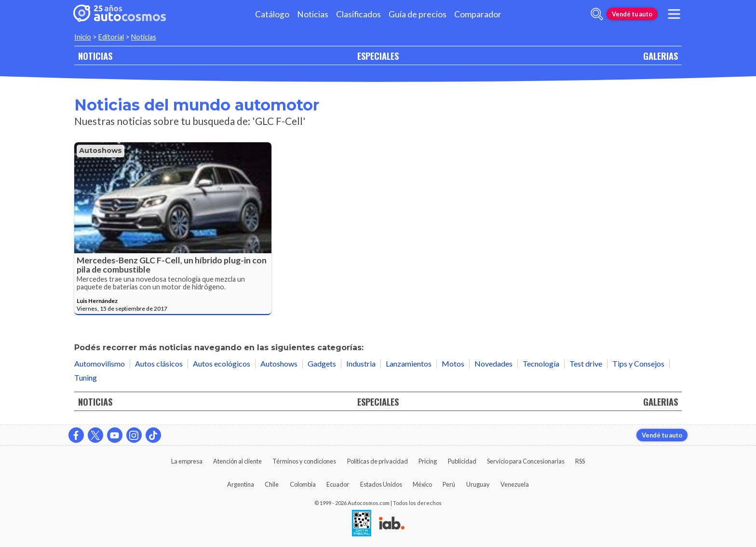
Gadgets (322, 363)
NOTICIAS (95, 56)
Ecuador (338, 484)
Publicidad (462, 461)
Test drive (586, 363)
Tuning (86, 377)
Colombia (303, 484)
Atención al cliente (237, 461)
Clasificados (358, 14)
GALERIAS (661, 56)
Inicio (83, 37)
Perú (449, 484)
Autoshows (101, 150)
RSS (580, 461)
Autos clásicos (159, 363)
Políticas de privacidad (378, 461)
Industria (361, 363)
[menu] (674, 14)
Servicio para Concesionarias (526, 461)
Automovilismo (100, 363)
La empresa (187, 461)
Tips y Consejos (638, 363)
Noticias (313, 14)
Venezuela (515, 484)
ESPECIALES (378, 56)
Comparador (478, 14)
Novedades (493, 363)
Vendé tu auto (632, 14)
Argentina (241, 484)
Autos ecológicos (222, 363)
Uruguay (478, 484)
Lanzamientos (409, 363)
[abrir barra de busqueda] (597, 14)
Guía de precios (418, 14)
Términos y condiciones (304, 461)
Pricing (428, 461)
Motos (453, 363)
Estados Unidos (381, 484)
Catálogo (272, 14)
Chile (272, 484)
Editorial (111, 37)
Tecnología (541, 363)
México (422, 484)
